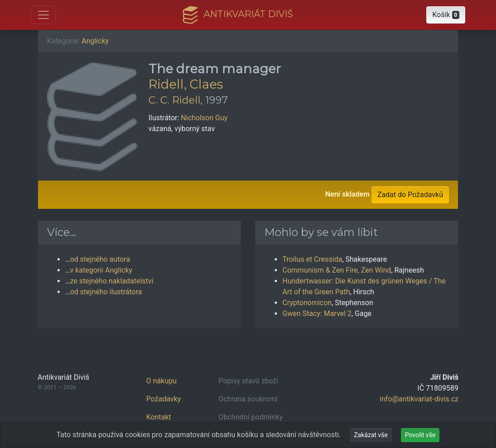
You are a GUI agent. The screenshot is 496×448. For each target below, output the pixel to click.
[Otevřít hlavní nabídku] (43, 15)
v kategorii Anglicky (101, 270)
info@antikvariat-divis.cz (419, 399)
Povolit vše (420, 435)
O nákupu (161, 381)
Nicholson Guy (204, 118)
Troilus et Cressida (312, 259)
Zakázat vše (371, 435)
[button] (446, 15)
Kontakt (159, 417)
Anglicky (95, 41)
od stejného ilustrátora (106, 292)
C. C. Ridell (174, 100)
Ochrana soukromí (248, 399)
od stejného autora (100, 259)
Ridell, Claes (186, 84)
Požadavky (164, 399)
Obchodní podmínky (251, 417)
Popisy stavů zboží (248, 381)
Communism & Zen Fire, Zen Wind (337, 270)
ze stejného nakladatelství (112, 281)
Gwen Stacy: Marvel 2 (317, 314)
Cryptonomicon (307, 303)
